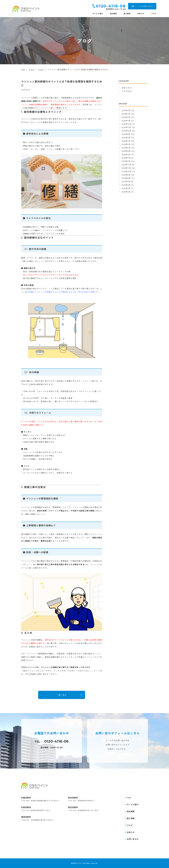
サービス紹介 (98, 14)
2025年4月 (126, 151)
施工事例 (127, 14)
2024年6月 (126, 185)
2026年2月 (126, 117)
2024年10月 (126, 171)
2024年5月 (126, 188)
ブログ (154, 14)
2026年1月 (126, 121)
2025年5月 (126, 148)
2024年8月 (126, 178)
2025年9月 (126, 134)
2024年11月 (126, 168)
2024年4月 (126, 192)
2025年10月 (126, 131)
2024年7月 (126, 181)
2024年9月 (126, 175)
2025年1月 (126, 161)
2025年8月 (126, 137)
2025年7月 (126, 141)
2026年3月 (126, 114)
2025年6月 (126, 144)
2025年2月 (126, 158)
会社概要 (113, 14)
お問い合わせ (133, 839)
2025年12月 (126, 124)
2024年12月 (126, 165)
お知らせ (141, 14)
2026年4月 (126, 110)
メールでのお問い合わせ (144, 6)
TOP (129, 798)
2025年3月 (126, 154)
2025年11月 (126, 127)
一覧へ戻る (62, 695)
